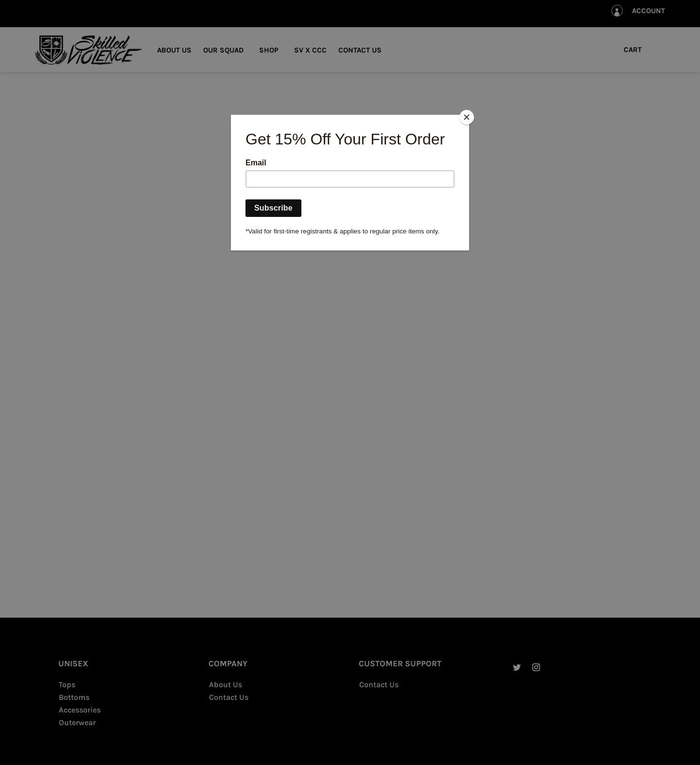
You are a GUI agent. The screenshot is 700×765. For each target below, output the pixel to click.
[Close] (467, 117)
